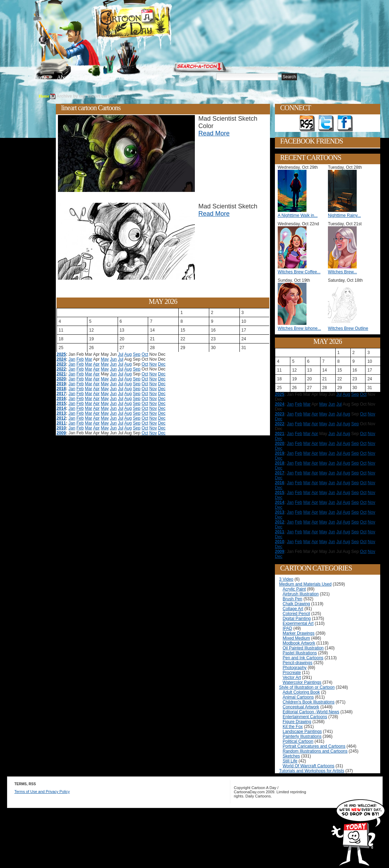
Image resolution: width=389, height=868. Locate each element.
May (105, 359)
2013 (61, 413)
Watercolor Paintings (302, 682)
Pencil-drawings (298, 663)
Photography (295, 668)
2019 (61, 384)
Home (40, 77)
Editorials (90, 77)
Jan (72, 359)
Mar (89, 359)
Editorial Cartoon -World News (311, 712)
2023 (61, 364)
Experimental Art (298, 623)
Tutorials (119, 77)
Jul (121, 354)
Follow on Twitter (326, 123)
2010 (61, 428)
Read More (214, 133)
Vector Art (292, 677)
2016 (61, 399)
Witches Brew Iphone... (299, 328)
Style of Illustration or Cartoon (307, 687)
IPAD (287, 628)
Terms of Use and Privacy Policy (42, 792)
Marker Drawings (299, 633)
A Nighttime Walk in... (298, 215)
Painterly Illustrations (302, 736)
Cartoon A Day (150, 23)
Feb (80, 359)
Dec (162, 364)
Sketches (291, 756)
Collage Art (293, 609)
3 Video (286, 579)
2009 (61, 433)
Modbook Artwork (299, 643)
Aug (128, 354)
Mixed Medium (296, 638)
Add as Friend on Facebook (345, 123)
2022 (61, 369)
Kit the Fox (293, 727)
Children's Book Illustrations (309, 702)
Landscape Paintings (302, 732)
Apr (96, 364)
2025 (61, 354)
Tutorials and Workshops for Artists (312, 771)
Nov (153, 364)
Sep (137, 354)
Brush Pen (292, 599)
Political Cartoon (298, 741)
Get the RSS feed (307, 123)
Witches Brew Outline (348, 328)
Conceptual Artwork (301, 707)
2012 (61, 418)
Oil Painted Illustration (303, 648)
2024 (61, 359)
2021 (61, 374)
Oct (145, 354)
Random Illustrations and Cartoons (315, 751)
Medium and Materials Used (305, 584)
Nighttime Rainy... (344, 215)
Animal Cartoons (298, 697)
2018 (61, 389)
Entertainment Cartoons (305, 717)
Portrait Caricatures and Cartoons (314, 746)
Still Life (290, 761)
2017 (61, 394)
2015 (61, 403)
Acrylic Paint (294, 589)
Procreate (292, 673)
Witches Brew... (342, 272)
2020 (61, 379)
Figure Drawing (297, 722)
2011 (61, 423)
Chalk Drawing (296, 604)
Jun (113, 359)
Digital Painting (297, 619)
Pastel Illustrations (300, 653)
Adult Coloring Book (301, 692)
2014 (61, 408)
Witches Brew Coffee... (299, 272)
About (64, 77)
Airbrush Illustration (301, 594)
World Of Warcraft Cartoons (308, 766)
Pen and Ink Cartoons (303, 658)
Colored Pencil (296, 614)
